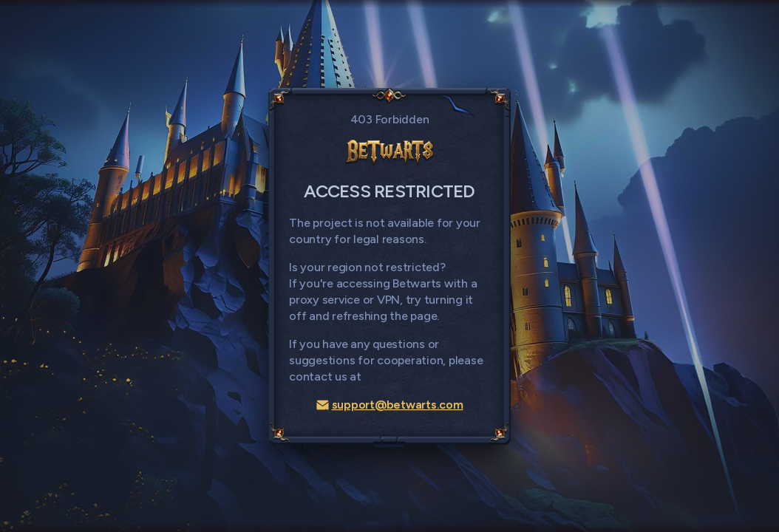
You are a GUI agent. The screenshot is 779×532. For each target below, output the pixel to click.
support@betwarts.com (390, 405)
